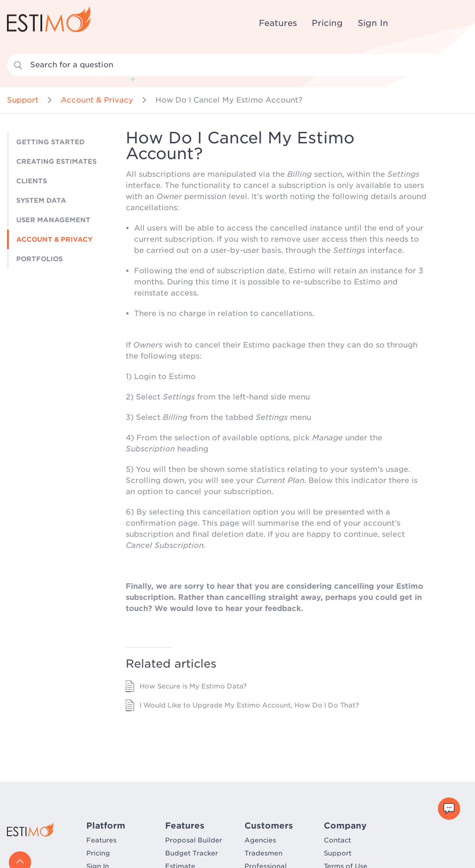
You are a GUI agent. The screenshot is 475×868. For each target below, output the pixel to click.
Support (23, 100)
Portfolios (39, 259)
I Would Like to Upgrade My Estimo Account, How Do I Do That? (249, 705)
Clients (32, 181)
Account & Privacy (97, 100)
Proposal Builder (194, 840)
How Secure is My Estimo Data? (193, 686)
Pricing (327, 23)
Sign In (373, 23)
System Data (41, 200)
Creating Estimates (56, 161)
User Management (53, 220)
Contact (337, 840)
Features (278, 23)
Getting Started (51, 142)
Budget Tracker (192, 853)
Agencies (260, 840)
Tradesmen (263, 853)
